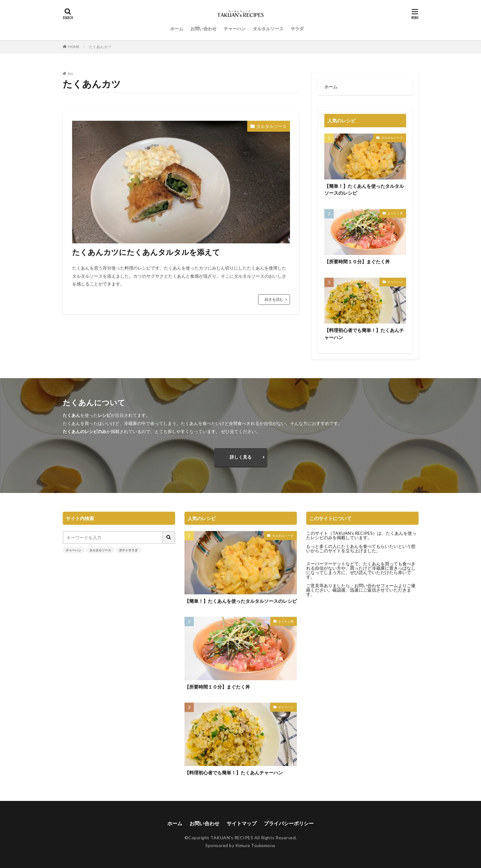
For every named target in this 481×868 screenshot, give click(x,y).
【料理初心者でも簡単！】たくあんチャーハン (364, 334)
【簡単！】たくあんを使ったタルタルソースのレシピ (364, 190)
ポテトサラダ (128, 550)
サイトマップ (242, 823)
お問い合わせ (204, 29)
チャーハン (235, 29)
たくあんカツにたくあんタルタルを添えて (146, 252)
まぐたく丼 (395, 213)
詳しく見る (241, 457)
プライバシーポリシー (289, 823)
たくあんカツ (100, 47)
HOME (74, 47)
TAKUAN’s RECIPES (353, 533)
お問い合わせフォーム (376, 585)
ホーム (177, 29)
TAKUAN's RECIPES (232, 838)
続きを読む (274, 299)
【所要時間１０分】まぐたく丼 (357, 261)
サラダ (297, 29)
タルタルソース (268, 29)
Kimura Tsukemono (255, 845)
